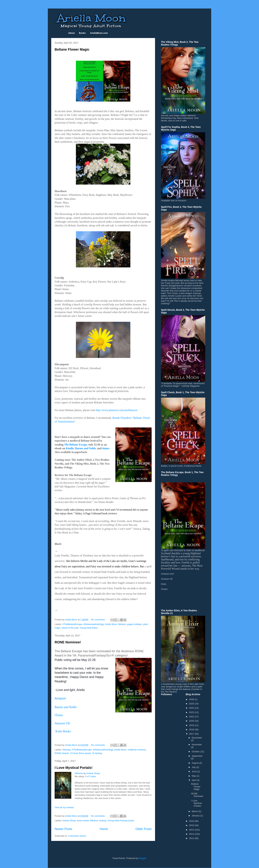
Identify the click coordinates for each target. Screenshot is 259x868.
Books (82, 33)
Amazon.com (167, 574)
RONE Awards (62, 753)
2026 (192, 699)
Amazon (60, 698)
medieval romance (137, 750)
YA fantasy (97, 753)
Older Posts (144, 829)
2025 (192, 704)
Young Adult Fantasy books (121, 821)
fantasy (103, 821)
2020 (192, 721)
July (194, 767)
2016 (192, 821)
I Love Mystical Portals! (74, 768)
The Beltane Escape (76, 445)
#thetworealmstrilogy (94, 624)
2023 (192, 712)
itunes (106, 448)
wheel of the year (70, 628)
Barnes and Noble (85, 448)
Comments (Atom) (77, 836)
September (197, 756)
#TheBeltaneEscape (72, 624)
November (197, 745)
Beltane (122, 624)
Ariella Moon (111, 624)
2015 (192, 825)
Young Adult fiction (89, 628)
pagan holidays (134, 624)
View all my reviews (64, 807)
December (197, 738)
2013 (192, 834)
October (196, 752)
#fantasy (67, 750)
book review (83, 821)
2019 (192, 725)
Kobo (164, 584)
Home (104, 829)
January (196, 816)
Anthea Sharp (93, 773)
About (71, 33)
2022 (192, 717)
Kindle (70, 448)
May (194, 776)
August (196, 763)
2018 (192, 730)
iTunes (59, 715)
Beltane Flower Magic (72, 49)
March (195, 811)
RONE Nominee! (68, 642)
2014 (192, 830)
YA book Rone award (80, 753)
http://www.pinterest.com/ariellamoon (116, 410)
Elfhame (79, 773)
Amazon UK (167, 579)
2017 (192, 734)
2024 (192, 708)
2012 (192, 838)
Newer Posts (63, 829)
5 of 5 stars (91, 776)
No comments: (98, 620)
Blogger (142, 858)
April (194, 780)
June (195, 771)
